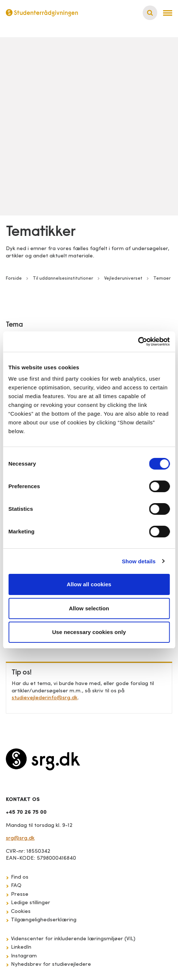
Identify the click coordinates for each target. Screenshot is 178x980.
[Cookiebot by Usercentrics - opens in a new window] (138, 342)
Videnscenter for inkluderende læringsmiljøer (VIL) (73, 939)
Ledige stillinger (31, 903)
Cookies (21, 912)
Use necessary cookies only (89, 632)
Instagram (24, 956)
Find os (20, 877)
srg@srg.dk (20, 838)
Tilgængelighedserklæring (44, 920)
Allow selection (89, 608)
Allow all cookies (89, 584)
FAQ (16, 886)
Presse (20, 895)
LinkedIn (21, 947)
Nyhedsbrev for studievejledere (51, 965)
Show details (139, 561)
